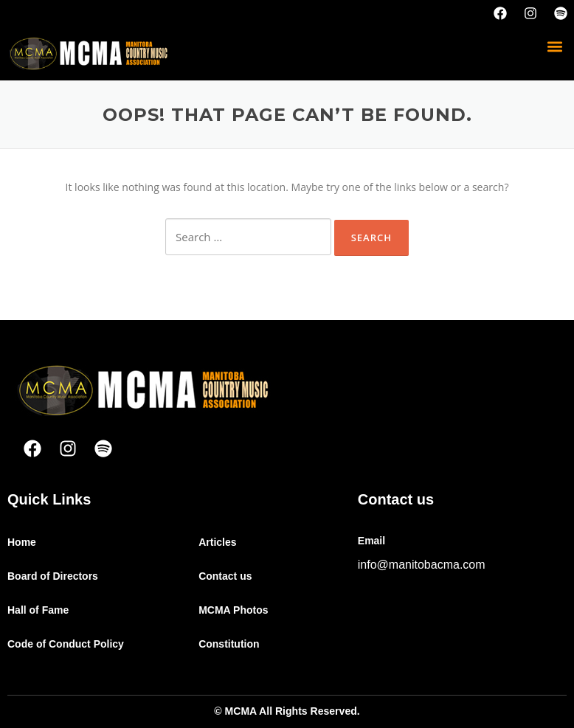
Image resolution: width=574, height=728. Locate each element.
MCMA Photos (233, 610)
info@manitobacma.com (422, 565)
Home (22, 542)
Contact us (225, 576)
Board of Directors (53, 576)
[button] (554, 46)
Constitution (229, 644)
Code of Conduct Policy (66, 644)
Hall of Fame (38, 610)
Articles (217, 542)
